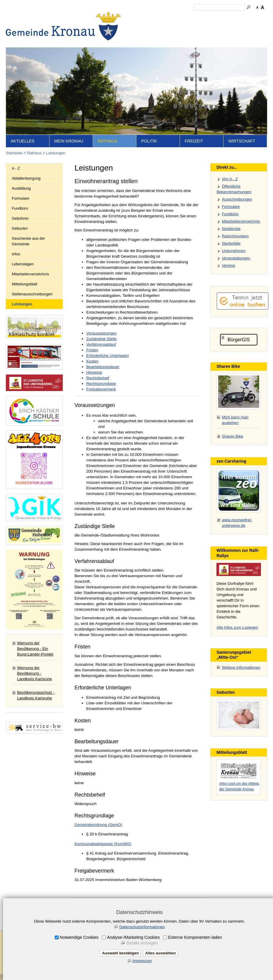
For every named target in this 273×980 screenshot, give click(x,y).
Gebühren (20, 218)
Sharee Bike (233, 436)
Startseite (145, 18)
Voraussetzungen (101, 333)
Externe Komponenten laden (195, 937)
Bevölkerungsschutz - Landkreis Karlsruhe (36, 695)
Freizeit (194, 141)
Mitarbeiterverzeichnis (30, 274)
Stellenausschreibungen (32, 294)
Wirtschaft (242, 141)
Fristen (92, 350)
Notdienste (231, 229)
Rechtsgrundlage (101, 384)
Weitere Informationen (241, 667)
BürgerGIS (239, 340)
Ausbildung (21, 188)
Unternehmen (234, 251)
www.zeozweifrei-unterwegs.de (237, 523)
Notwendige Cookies (79, 937)
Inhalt (163, 18)
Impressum (201, 18)
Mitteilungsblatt (25, 284)
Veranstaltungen (236, 258)
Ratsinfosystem (235, 236)
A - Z (16, 168)
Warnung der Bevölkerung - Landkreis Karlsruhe (35, 673)
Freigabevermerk (101, 389)
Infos (16, 254)
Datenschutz (226, 18)
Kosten (92, 361)
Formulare (20, 198)
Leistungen (56, 153)
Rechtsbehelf (98, 378)
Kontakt (179, 18)
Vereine (228, 265)
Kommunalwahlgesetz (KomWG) (103, 844)
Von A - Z (230, 179)
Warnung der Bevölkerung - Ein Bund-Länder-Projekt (35, 649)
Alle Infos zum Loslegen (237, 627)
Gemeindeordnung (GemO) (98, 825)
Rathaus (107, 141)
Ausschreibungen (237, 199)
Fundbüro (20, 208)
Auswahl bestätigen (120, 953)
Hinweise (94, 372)
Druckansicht (253, 18)
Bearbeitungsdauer (103, 367)
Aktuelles (23, 141)
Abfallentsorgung (26, 178)
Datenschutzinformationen (142, 927)
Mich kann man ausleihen (235, 420)
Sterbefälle (231, 243)
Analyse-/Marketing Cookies (133, 937)
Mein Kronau (69, 141)
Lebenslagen (23, 264)
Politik (149, 141)
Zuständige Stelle (101, 339)
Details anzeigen (142, 943)
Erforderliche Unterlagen (107, 356)
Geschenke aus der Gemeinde (28, 241)
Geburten (20, 228)
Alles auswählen (161, 953)
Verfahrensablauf (101, 344)
